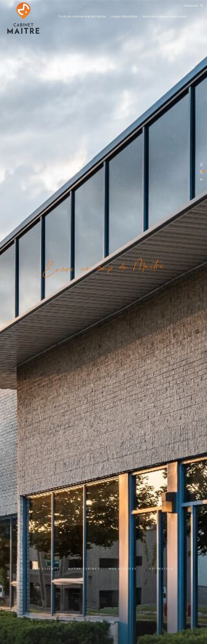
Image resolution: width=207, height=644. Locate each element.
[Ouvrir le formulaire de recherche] (194, 6)
